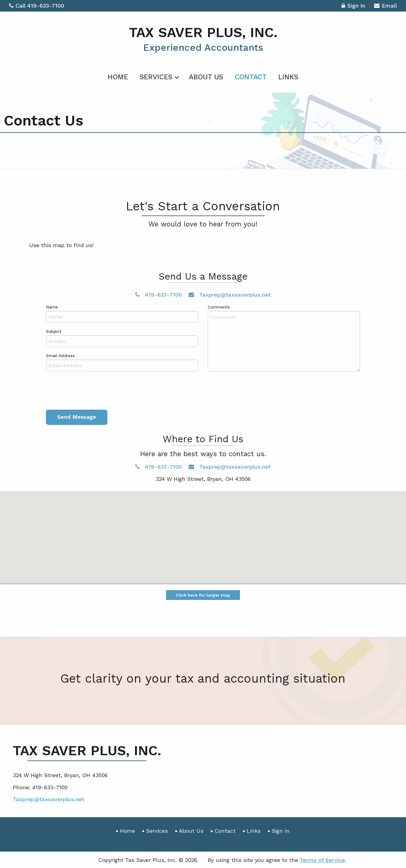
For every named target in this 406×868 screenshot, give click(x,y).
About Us (206, 77)
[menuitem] (118, 76)
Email (385, 7)
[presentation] (92, 392)
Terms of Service (323, 860)
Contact (251, 77)
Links (288, 77)
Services (156, 77)
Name (52, 307)
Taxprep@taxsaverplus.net (230, 294)
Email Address (60, 355)
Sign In (353, 7)
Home (118, 77)
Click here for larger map (203, 595)
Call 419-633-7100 (37, 6)
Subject (54, 331)
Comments (219, 307)
